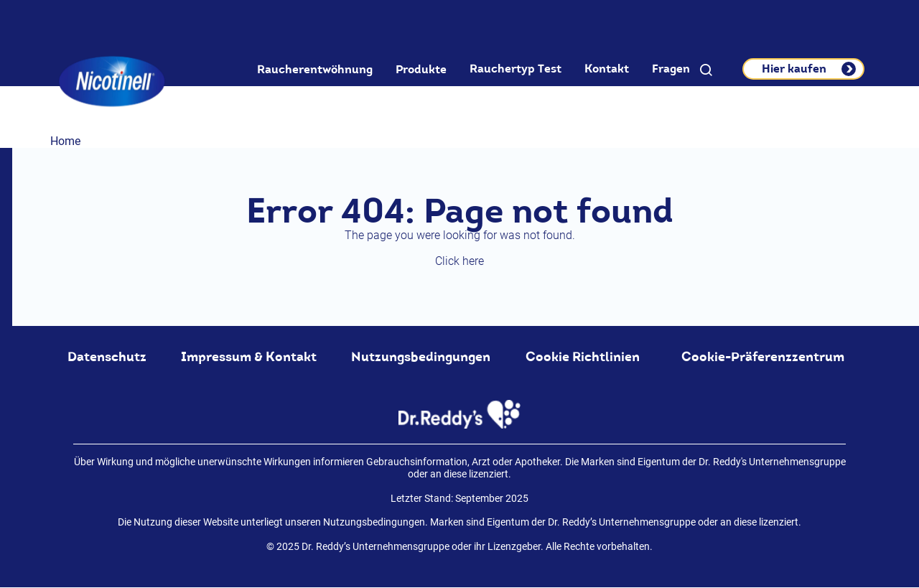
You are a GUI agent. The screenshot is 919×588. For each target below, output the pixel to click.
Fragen (671, 69)
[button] (706, 70)
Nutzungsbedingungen (421, 357)
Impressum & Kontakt (249, 357)
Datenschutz (107, 357)
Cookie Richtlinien (583, 357)
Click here (459, 261)
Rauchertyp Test (516, 69)
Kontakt (607, 69)
